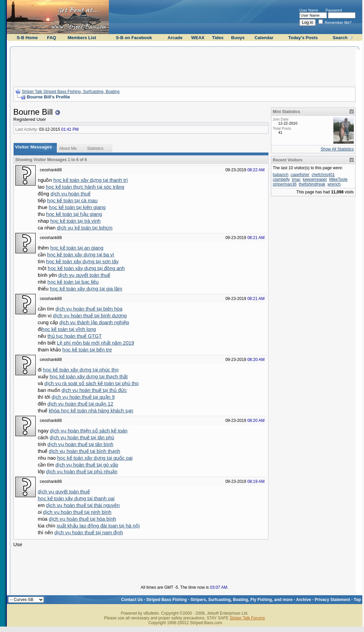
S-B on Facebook (134, 38)
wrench (334, 184)
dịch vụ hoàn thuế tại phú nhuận (82, 472)
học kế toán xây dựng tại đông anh (86, 268)
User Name (309, 10)
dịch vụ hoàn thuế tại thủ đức (94, 390)
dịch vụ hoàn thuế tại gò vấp (87, 465)
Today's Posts (303, 38)
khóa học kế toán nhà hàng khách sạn (91, 411)
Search (340, 38)
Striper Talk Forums (247, 618)
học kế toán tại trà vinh (76, 221)
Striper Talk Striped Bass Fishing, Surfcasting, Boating (71, 92)
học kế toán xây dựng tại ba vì (81, 255)
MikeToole (338, 179)
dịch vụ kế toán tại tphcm (85, 228)
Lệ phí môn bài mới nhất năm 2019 (95, 343)
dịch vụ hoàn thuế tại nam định (89, 533)
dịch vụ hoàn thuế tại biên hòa (89, 309)
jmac (296, 179)
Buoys (238, 38)
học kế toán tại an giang (77, 248)
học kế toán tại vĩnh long (69, 329)
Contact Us (132, 600)
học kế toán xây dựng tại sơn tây (82, 262)
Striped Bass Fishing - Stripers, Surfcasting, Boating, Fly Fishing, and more (219, 600)
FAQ (52, 38)
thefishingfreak (312, 184)
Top (357, 600)
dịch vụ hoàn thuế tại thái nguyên (83, 505)
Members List (82, 38)
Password (334, 10)
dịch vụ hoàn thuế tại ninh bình (77, 512)
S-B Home (27, 38)
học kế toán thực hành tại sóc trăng (85, 187)
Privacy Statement (332, 600)
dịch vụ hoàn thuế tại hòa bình (83, 519)
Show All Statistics (337, 149)
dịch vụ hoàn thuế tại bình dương (90, 316)
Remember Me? (335, 22)
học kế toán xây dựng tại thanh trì (91, 180)
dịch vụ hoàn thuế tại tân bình (81, 444)
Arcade (175, 38)
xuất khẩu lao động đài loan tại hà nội (98, 526)
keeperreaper (315, 179)
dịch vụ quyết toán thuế (84, 275)
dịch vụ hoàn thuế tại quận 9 (83, 397)
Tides (218, 38)
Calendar (264, 38)
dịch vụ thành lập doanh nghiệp (94, 322)
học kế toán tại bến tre (87, 350)
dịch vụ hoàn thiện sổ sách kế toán (89, 431)
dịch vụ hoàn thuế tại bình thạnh (84, 451)
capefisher (300, 175)
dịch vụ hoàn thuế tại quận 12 (80, 404)
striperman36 (285, 184)
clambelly (281, 179)
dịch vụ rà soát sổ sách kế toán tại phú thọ (92, 383)
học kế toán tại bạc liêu (73, 282)
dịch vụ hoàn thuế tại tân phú (82, 438)
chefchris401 (323, 175)
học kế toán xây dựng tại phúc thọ (81, 370)
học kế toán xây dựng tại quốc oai (95, 458)
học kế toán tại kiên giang (77, 207)
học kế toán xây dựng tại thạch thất (89, 377)
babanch (281, 175)
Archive (303, 600)
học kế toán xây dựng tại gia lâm (86, 289)
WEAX (198, 38)
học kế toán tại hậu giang (74, 214)
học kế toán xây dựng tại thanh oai (76, 499)
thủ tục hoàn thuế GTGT (75, 336)
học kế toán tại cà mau (72, 201)
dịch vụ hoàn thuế (71, 194)
